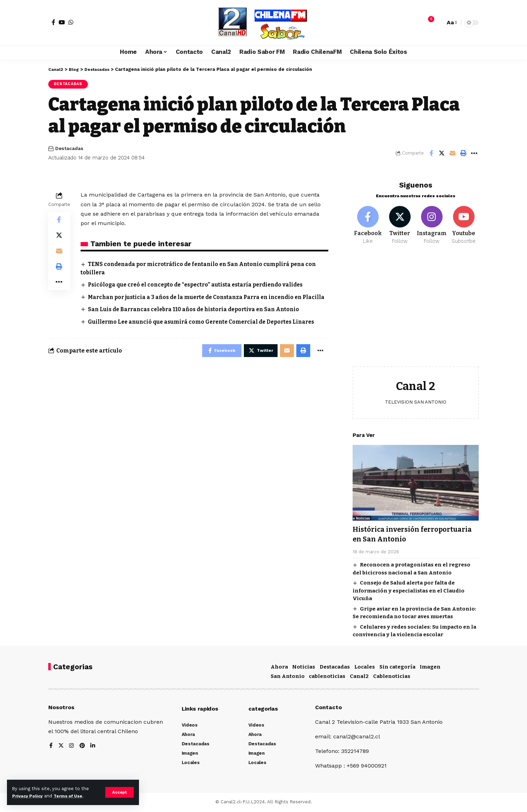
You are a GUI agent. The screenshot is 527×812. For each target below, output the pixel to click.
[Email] (453, 154)
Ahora (279, 668)
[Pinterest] (83, 747)
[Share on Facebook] (431, 154)
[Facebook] (53, 22)
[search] (438, 23)
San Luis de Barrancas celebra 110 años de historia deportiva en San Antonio (199, 318)
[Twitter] (400, 222)
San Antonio (288, 677)
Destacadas (69, 84)
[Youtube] (464, 222)
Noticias (304, 668)
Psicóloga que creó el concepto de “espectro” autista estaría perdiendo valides (201, 285)
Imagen (430, 668)
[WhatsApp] (71, 22)
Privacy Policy (28, 796)
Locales (365, 668)
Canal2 (359, 677)
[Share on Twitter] (442, 154)
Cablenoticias (392, 677)
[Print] (463, 154)
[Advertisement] (416, 308)
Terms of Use (72, 796)
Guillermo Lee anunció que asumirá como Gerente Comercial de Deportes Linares (207, 330)
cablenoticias (327, 677)
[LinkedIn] (93, 747)
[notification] (428, 23)
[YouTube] (62, 22)
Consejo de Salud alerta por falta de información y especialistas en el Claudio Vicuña (409, 587)
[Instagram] (432, 222)
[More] (474, 154)
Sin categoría (397, 668)
